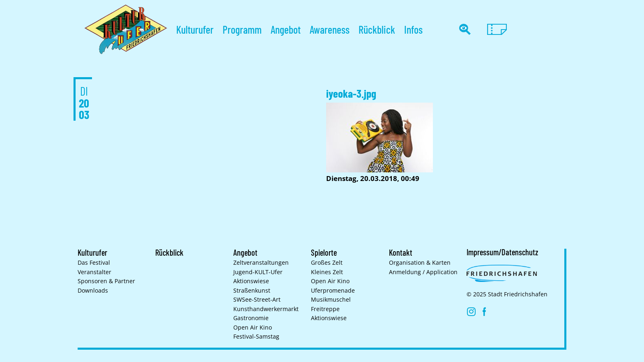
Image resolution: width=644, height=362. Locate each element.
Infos (413, 29)
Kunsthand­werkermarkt (266, 309)
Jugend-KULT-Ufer (258, 272)
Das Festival (94, 263)
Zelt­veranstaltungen (261, 263)
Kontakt (401, 252)
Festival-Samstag (256, 337)
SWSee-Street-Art (257, 300)
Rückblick (377, 29)
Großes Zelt (327, 263)
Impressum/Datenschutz (502, 252)
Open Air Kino (253, 328)
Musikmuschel (331, 300)
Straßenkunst (252, 291)
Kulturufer (195, 29)
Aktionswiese (251, 281)
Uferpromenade (333, 291)
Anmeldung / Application (423, 272)
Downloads (93, 291)
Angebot (286, 29)
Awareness (330, 29)
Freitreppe (325, 309)
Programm (242, 29)
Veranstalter (94, 272)
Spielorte (324, 252)
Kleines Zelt (327, 272)
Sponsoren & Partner (106, 281)
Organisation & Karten (420, 263)
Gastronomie (251, 318)
